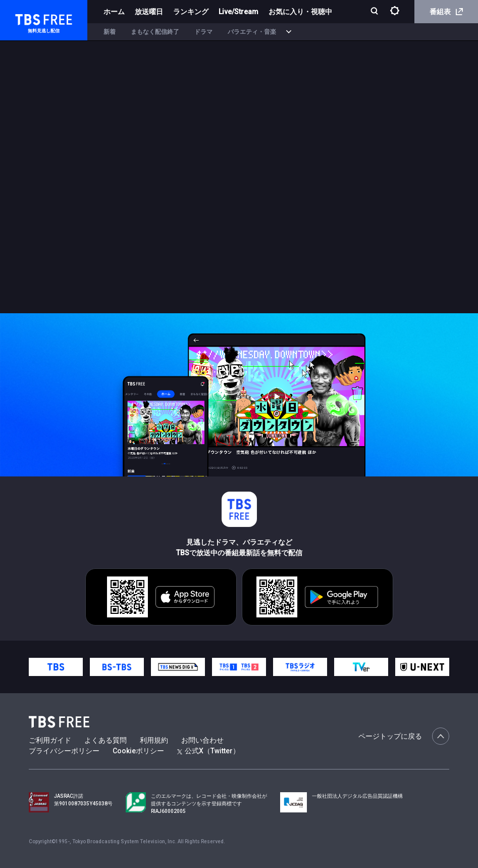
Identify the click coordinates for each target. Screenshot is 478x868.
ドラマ (203, 32)
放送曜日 (149, 12)
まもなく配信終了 (155, 32)
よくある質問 (105, 740)
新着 (110, 32)
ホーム (114, 12)
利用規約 (154, 740)
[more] (289, 32)
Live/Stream (238, 12)
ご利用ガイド (50, 740)
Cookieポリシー (138, 751)
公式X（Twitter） (208, 751)
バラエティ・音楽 (252, 32)
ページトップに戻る (404, 736)
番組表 (446, 12)
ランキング (191, 12)
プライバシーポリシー (64, 751)
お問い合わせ (202, 740)
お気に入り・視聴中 (300, 12)
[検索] (375, 12)
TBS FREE (27, 18)
